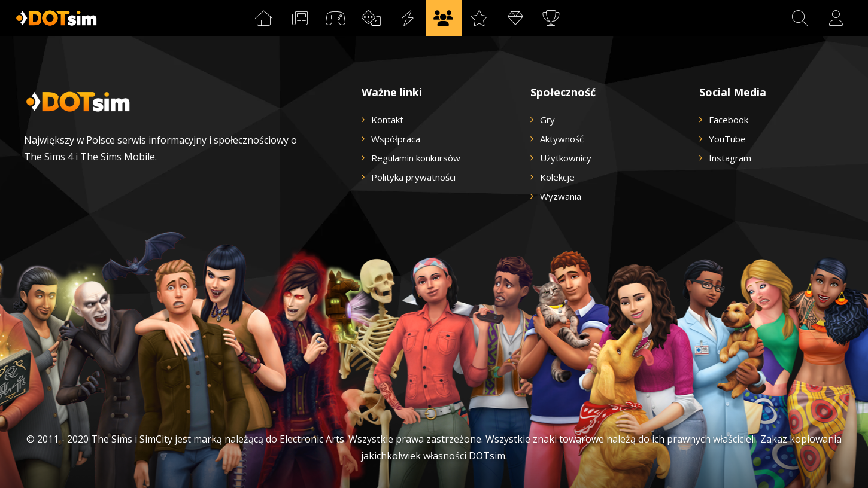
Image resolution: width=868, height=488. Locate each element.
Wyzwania (561, 196)
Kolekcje (557, 177)
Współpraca (396, 139)
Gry (547, 120)
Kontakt (387, 120)
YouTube (727, 139)
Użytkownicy (566, 158)
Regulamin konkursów (416, 158)
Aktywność (562, 139)
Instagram (730, 158)
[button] (800, 18)
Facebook (729, 120)
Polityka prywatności (413, 177)
